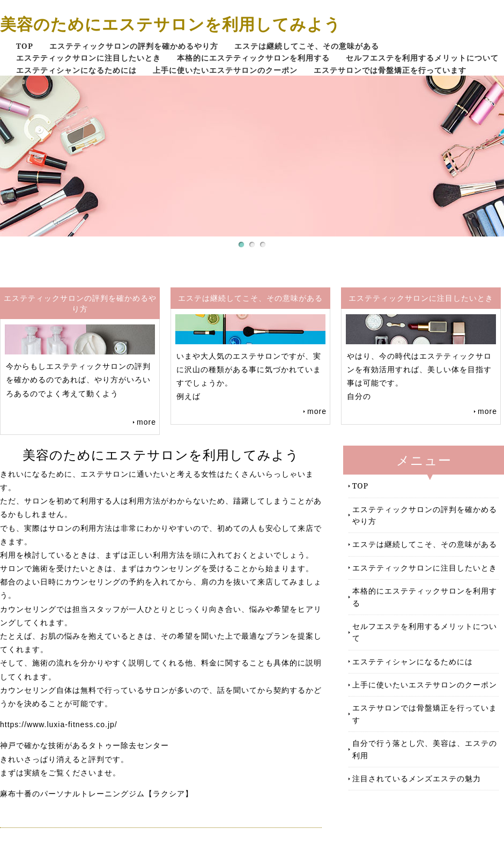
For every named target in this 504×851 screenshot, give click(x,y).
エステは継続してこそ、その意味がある (307, 46)
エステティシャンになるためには (76, 70)
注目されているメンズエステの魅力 (417, 778)
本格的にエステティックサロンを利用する (253, 58)
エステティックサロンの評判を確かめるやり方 (134, 46)
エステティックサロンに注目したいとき (88, 58)
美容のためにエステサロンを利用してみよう (171, 24)
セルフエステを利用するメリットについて (422, 58)
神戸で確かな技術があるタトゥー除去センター (84, 745)
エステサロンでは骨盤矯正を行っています (390, 70)
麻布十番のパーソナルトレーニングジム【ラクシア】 (97, 794)
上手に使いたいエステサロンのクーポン (225, 70)
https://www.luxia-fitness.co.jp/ (59, 724)
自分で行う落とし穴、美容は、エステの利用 (425, 749)
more (146, 422)
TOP (25, 46)
